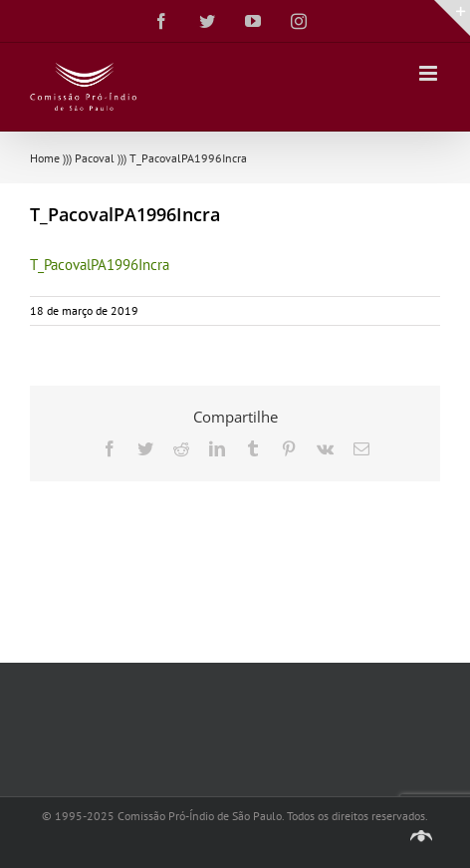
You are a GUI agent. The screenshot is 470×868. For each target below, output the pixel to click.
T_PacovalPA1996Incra (100, 265)
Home (45, 158)
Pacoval (95, 158)
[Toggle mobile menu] (430, 73)
